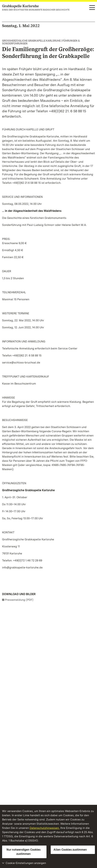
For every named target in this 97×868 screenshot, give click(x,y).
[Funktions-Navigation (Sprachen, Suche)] (92, 8)
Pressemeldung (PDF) (19, 600)
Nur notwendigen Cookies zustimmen (24, 852)
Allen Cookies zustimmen (70, 850)
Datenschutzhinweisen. (45, 828)
